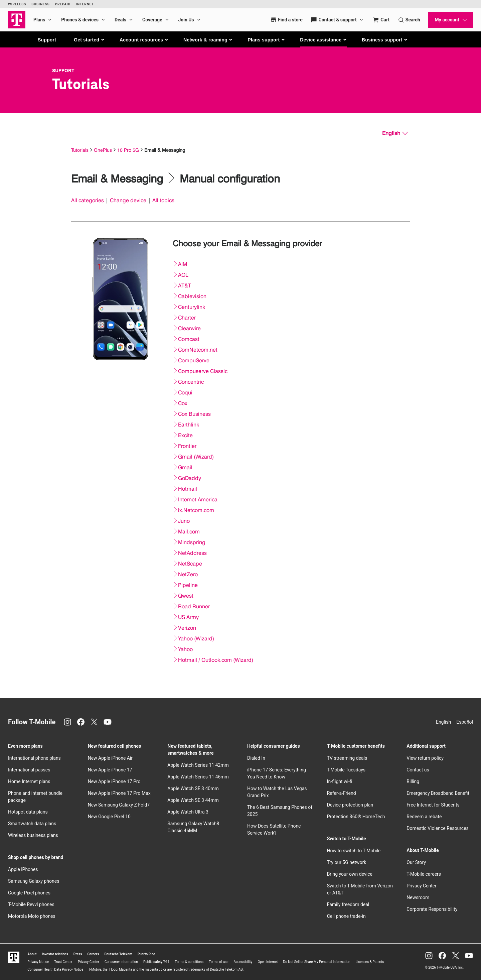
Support (47, 40)
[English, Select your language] (395, 133)
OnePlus (103, 150)
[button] (89, 40)
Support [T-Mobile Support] (63, 71)
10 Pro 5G (128, 150)
